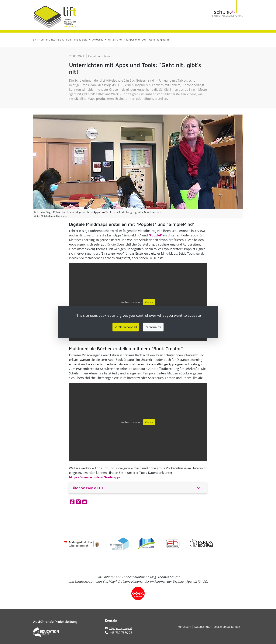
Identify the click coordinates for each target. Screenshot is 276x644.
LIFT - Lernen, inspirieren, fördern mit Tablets (60, 39)
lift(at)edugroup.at (118, 628)
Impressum (184, 627)
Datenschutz (202, 627)
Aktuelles (98, 39)
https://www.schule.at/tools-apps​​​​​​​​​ (95, 477)
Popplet (155, 235)
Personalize (153, 327)
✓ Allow (149, 302)
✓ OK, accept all (126, 327)
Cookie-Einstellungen (227, 627)
